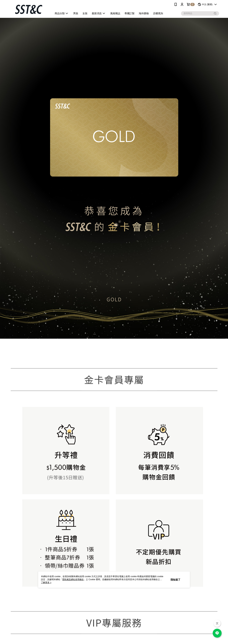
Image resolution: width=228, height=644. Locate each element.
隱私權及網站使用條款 (73, 579)
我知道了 (175, 580)
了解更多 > (46, 583)
